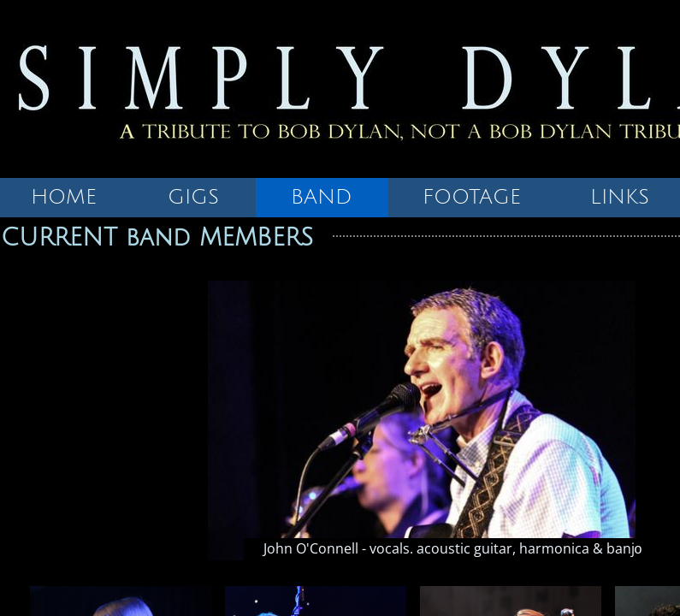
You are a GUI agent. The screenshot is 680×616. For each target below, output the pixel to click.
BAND (322, 197)
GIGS (193, 197)
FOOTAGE (472, 197)
